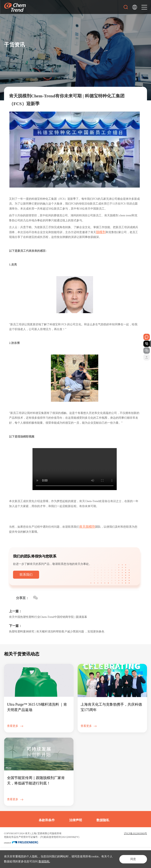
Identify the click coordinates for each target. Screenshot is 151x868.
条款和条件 (47, 820)
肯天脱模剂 (87, 527)
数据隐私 (44, 862)
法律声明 (76, 820)
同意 (133, 859)
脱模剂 (101, 232)
